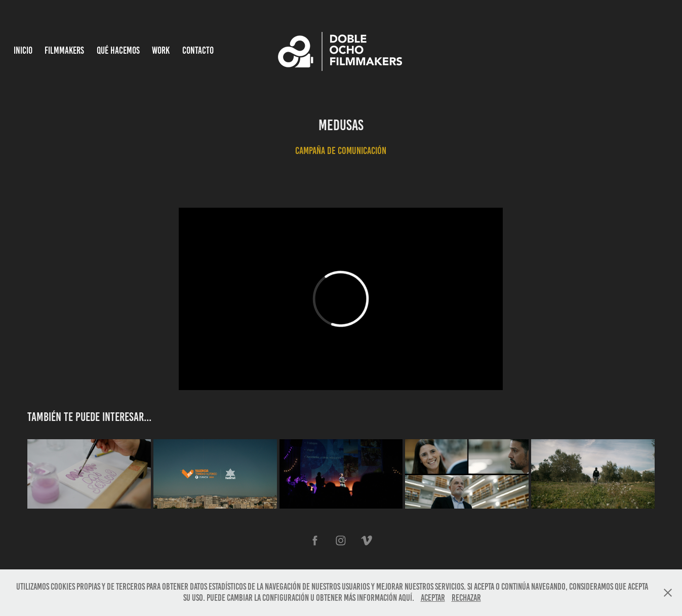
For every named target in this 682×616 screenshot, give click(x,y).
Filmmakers (64, 50)
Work (161, 50)
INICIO (23, 50)
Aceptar (433, 598)
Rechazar (466, 598)
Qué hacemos (118, 50)
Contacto (198, 50)
